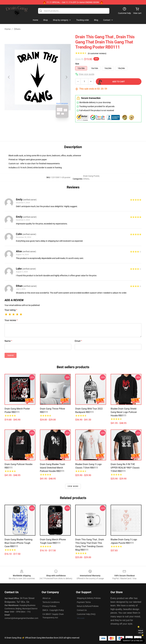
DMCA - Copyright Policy (53, 610)
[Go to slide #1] (30, 126)
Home (8, 29)
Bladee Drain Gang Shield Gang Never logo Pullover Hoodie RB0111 (124, 412)
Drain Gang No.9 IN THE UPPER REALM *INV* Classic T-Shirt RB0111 (125, 468)
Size (77, 64)
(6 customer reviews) (97, 53)
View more (73, 486)
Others (17, 29)
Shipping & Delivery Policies (89, 598)
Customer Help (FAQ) (86, 614)
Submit (11, 355)
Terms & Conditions (51, 602)
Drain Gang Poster (91, 176)
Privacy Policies (49, 606)
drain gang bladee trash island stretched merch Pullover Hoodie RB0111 (52, 468)
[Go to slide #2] (45, 126)
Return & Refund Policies (88, 606)
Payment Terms (84, 602)
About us (46, 598)
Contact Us (82, 610)
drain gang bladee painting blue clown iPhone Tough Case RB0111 (18, 543)
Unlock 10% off (141, 632)
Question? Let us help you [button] (133, 641)
